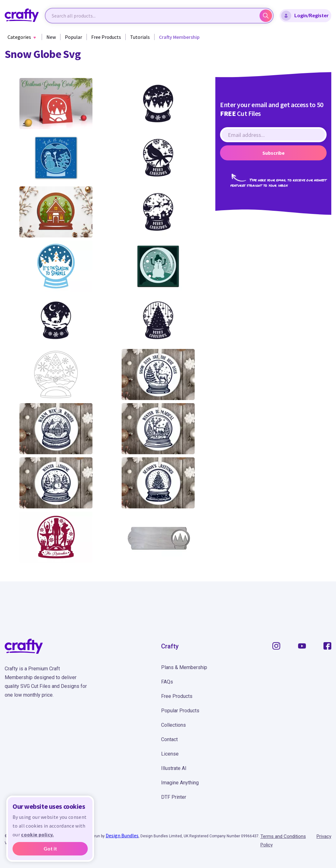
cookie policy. (37, 834)
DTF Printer (174, 797)
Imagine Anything (180, 783)
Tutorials (140, 37)
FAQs (167, 682)
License (170, 754)
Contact (169, 739)
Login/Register (305, 16)
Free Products (106, 37)
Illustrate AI (174, 768)
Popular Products (180, 711)
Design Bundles (122, 835)
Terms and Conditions (283, 836)
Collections (173, 725)
